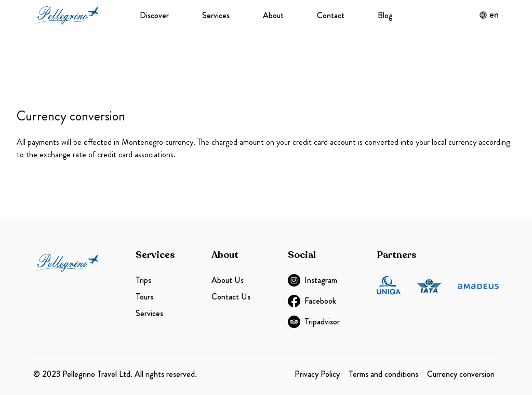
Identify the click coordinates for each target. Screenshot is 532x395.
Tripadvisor (314, 322)
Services (216, 15)
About (273, 15)
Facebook (312, 301)
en (489, 15)
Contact (331, 15)
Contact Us (231, 297)
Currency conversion (461, 374)
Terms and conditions (383, 374)
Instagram (312, 280)
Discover (154, 15)
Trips (143, 280)
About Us (228, 280)
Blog (385, 15)
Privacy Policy (317, 374)
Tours (144, 297)
